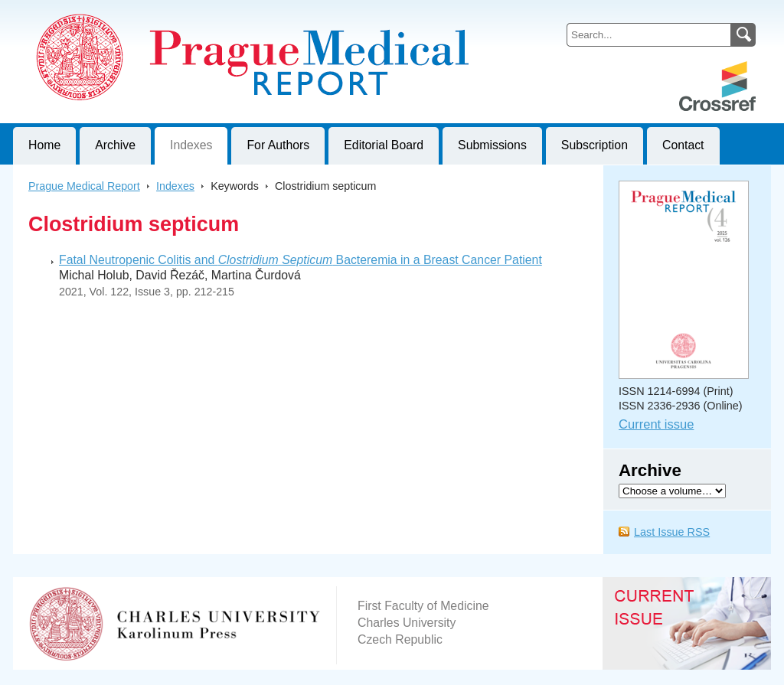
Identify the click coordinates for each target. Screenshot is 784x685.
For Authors (278, 145)
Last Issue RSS (672, 532)
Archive (115, 145)
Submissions (492, 145)
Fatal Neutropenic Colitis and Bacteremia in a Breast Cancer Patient (301, 260)
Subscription (595, 145)
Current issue (656, 424)
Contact (683, 145)
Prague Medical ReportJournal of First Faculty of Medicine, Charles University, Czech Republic (201, 12)
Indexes (191, 145)
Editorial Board (384, 145)
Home (44, 145)
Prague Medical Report (84, 186)
